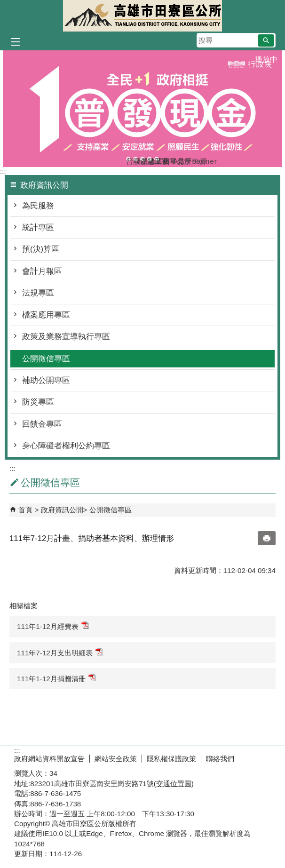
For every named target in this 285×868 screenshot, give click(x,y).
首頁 (25, 510)
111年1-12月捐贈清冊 (56, 678)
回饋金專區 (42, 424)
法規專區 (38, 293)
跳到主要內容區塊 (5, 5)
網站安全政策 (116, 759)
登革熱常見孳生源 (150, 159)
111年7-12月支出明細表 (60, 652)
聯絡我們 (220, 759)
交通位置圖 (174, 784)
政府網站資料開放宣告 (49, 759)
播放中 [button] (266, 60)
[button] (266, 40)
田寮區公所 (142, 16)
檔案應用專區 (46, 315)
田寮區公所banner (157, 159)
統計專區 (38, 227)
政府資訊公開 (62, 510)
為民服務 (38, 206)
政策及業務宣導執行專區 (66, 337)
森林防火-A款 (142, 159)
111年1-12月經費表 (53, 626)
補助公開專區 (46, 380)
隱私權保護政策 (171, 759)
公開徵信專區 (46, 359)
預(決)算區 (41, 249)
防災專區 (38, 402)
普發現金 (128, 159)
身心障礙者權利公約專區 (66, 446)
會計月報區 (42, 271)
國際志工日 (135, 159)
